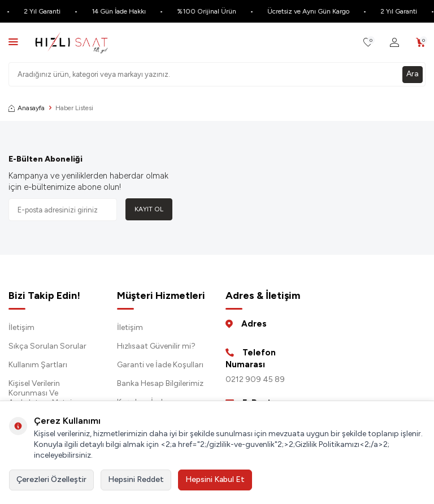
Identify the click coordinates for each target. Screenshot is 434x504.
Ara (413, 74)
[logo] (71, 42)
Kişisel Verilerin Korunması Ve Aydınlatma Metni (40, 393)
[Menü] (13, 42)
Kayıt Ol (149, 209)
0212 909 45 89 (255, 379)
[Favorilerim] (368, 43)
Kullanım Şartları (38, 365)
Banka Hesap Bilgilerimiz (160, 383)
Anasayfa (27, 108)
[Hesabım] (394, 43)
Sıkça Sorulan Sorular (47, 346)
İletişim (21, 327)
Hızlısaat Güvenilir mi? (156, 346)
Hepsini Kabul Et (215, 479)
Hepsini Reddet (136, 479)
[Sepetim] (421, 43)
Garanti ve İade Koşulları (160, 365)
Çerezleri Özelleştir (51, 479)
